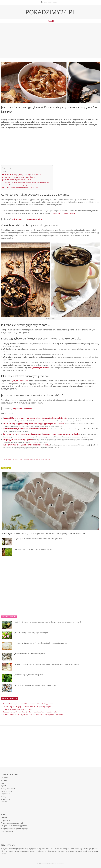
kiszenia (57, 213)
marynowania (69, 213)
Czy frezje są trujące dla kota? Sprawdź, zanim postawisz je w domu (39, 539)
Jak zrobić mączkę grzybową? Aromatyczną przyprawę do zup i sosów (34, 423)
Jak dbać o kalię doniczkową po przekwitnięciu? (31, 632)
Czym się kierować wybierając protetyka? (17, 709)
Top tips (51, 459)
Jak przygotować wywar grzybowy (18, 439)
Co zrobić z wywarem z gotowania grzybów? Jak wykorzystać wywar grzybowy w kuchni (42, 434)
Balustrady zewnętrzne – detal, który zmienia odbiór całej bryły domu (28, 704)
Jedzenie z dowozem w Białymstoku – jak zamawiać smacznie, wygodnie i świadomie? (33, 715)
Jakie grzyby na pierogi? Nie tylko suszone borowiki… (26, 445)
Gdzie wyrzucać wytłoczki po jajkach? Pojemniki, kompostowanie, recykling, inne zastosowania (43, 533)
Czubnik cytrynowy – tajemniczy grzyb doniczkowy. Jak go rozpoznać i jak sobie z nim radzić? (48, 622)
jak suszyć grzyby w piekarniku (27, 219)
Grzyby (45, 459)
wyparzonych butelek (40, 368)
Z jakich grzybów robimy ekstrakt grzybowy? (19, 177)
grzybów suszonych (20, 381)
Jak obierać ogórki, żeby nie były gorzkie (29, 675)
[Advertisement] (50, 41)
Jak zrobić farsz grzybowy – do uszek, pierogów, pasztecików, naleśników (35, 418)
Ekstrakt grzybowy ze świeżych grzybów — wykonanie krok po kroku (28, 182)
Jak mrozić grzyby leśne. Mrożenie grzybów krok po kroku (35, 685)
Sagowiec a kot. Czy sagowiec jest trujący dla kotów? (33, 549)
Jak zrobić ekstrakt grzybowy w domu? (16, 180)
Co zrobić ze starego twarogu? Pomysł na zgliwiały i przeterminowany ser (41, 643)
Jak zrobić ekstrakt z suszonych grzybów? (19, 185)
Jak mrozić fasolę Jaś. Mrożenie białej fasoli (30, 654)
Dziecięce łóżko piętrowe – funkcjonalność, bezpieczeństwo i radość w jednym (31, 712)
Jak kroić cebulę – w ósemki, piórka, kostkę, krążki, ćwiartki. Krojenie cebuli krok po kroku (46, 664)
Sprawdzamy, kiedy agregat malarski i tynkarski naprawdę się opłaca (27, 707)
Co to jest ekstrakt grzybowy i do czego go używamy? (22, 174)
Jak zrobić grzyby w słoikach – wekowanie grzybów (25, 429)
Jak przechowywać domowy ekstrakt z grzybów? (20, 187)
